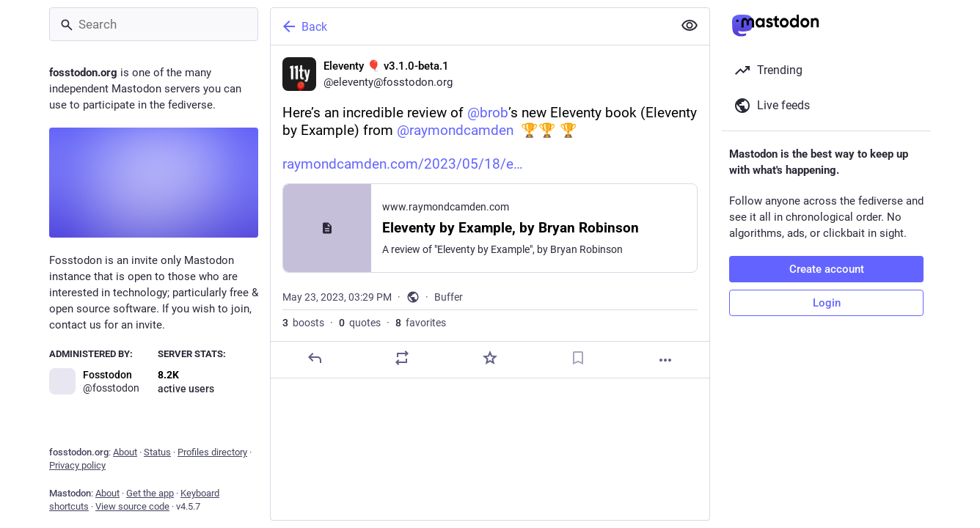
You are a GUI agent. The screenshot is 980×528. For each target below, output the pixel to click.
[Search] (154, 24)
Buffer (449, 297)
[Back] (470, 26)
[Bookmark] (578, 358)
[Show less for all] (690, 26)
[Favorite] (490, 358)
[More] (665, 360)
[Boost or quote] (402, 358)
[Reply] (315, 358)
